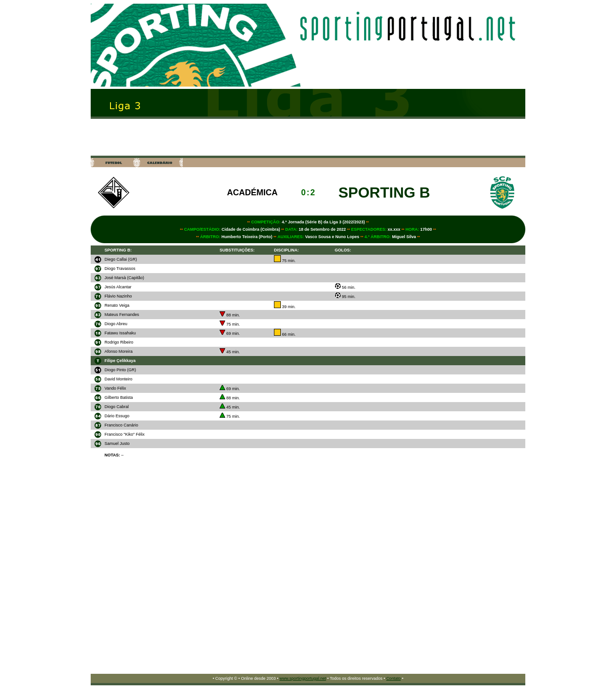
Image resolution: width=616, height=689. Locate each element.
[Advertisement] (308, 137)
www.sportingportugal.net (303, 678)
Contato (394, 678)
